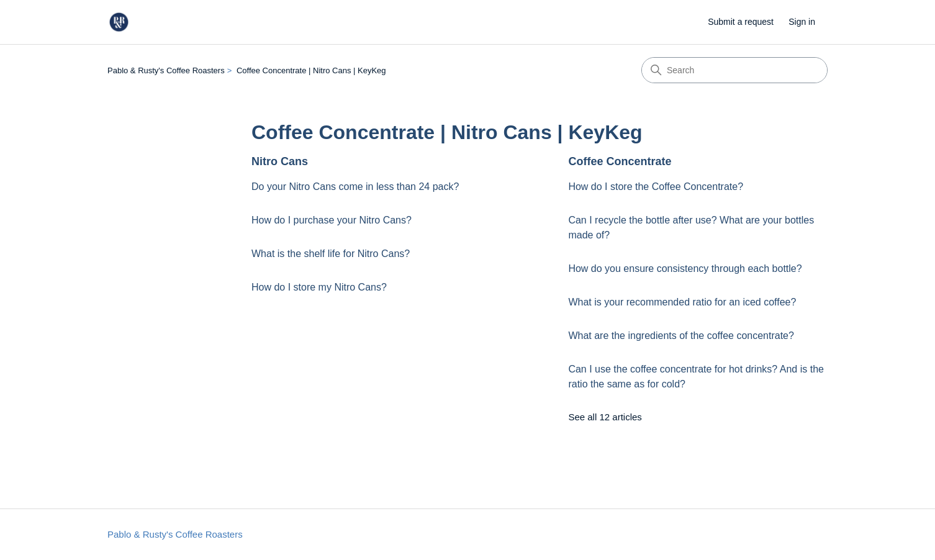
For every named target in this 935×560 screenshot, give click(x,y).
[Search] (734, 70)
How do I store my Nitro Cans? (319, 287)
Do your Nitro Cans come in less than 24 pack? (355, 187)
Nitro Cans (280, 161)
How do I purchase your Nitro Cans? (332, 220)
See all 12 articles (605, 417)
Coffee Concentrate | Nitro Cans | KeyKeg (311, 70)
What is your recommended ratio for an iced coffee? (682, 302)
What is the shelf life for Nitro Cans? (331, 254)
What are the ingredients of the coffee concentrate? (681, 336)
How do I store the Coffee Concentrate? (656, 187)
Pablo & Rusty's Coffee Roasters (166, 70)
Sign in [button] (802, 22)
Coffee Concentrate (620, 161)
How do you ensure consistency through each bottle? (685, 269)
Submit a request (741, 22)
